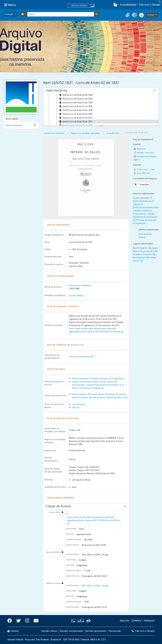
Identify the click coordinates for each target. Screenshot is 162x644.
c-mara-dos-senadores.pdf (81, 356)
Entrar (151, 15)
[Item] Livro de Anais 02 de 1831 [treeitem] (75, 122)
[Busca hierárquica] (18, 125)
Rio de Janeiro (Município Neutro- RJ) (110, 397)
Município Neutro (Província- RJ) (103, 394)
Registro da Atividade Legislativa (85, 133)
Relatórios (140, 149)
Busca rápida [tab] (12, 119)
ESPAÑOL (137, 621)
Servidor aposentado (96, 631)
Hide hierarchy (57, 91)
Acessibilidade (128, 5)
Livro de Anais (79, 404)
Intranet (13, 631)
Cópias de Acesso (58, 507)
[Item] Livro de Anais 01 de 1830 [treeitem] (75, 106)
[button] (116, 5)
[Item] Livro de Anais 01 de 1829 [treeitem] (75, 99)
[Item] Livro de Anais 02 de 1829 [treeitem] (75, 103)
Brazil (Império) (79, 394)
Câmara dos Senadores (54, 133)
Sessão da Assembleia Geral (85, 382)
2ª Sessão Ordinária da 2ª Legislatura (107, 378)
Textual (75, 407)
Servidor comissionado (71, 631)
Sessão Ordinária (80, 378)
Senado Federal (76, 295)
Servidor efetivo (49, 631)
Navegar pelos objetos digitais (145, 158)
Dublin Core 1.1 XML (144, 169)
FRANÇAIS (149, 621)
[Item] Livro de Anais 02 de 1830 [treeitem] (75, 110)
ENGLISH (125, 621)
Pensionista (115, 631)
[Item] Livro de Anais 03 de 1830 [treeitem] (75, 114)
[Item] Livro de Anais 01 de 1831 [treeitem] (75, 118)
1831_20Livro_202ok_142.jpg (95, 586)
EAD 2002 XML (142, 173)
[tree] (101, 110)
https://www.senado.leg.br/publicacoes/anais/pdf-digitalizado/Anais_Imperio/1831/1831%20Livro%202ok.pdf (96, 332)
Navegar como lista (144, 153)
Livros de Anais (113, 133)
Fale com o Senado (150, 5)
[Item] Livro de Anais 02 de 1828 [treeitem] (75, 95)
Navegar (9, 14)
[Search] (61, 14)
